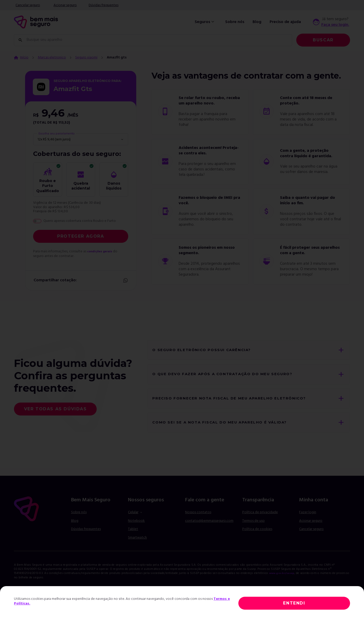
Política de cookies (257, 538)
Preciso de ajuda (285, 22)
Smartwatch (137, 546)
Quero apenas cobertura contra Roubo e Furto (80, 221)
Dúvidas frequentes (104, 5)
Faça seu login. (335, 25)
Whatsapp (125, 281)
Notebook (136, 530)
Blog (257, 22)
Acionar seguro (65, 5)
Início (24, 58)
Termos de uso (253, 530)
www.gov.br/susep (284, 582)
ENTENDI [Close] (294, 603)
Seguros (205, 22)
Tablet (133, 538)
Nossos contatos (198, 521)
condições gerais (102, 251)
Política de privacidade (260, 521)
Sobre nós (235, 22)
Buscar (323, 40)
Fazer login (308, 521)
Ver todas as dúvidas (55, 413)
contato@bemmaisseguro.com (209, 530)
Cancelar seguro (28, 5)
